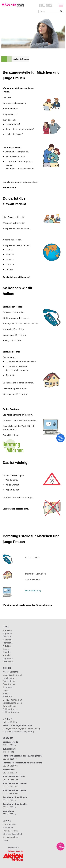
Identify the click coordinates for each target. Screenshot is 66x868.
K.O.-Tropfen (8, 719)
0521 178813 (9, 800)
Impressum (8, 658)
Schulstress (8, 687)
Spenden (7, 652)
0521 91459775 (10, 780)
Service (6, 649)
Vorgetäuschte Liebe (12, 703)
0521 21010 (9, 752)
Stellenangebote (11, 837)
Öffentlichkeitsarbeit (12, 834)
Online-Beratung (33, 590)
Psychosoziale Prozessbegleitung (18, 732)
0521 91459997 (10, 766)
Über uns (7, 636)
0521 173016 (9, 745)
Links (5, 840)
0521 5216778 (10, 773)
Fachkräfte (8, 643)
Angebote (7, 633)
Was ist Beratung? (11, 672)
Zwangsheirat (9, 706)
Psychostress (9, 681)
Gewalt (6, 690)
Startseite (7, 630)
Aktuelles (7, 646)
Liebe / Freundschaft (12, 700)
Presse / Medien (10, 831)
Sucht (5, 693)
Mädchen (7, 640)
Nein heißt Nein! (10, 722)
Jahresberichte (9, 824)
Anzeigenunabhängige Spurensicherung (22, 728)
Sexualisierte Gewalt (12, 675)
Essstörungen (9, 684)
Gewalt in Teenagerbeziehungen (18, 725)
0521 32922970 (10, 786)
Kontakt (6, 655)
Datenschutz (9, 661)
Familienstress (10, 678)
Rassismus (8, 697)
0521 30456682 (10, 793)
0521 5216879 (10, 759)
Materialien (8, 828)
